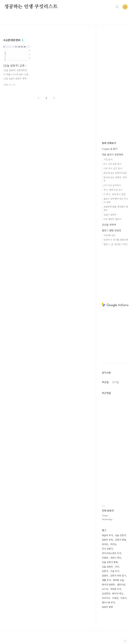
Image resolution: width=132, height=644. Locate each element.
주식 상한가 (107, 549)
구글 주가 (115, 571)
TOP (125, 641)
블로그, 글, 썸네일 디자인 (115, 244)
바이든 (105, 544)
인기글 (116, 382)
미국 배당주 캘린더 (112, 219)
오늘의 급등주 (110, 215)
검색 (117, 7)
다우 (117, 567)
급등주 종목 (107, 607)
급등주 (105, 576)
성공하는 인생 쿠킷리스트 (31, 7)
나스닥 (105, 589)
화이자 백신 (118, 593)
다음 (54, 98)
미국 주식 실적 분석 (113, 168)
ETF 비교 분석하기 (112, 185)
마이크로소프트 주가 (112, 553)
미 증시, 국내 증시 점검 (114, 194)
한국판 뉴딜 (118, 580)
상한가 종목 (120, 540)
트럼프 (105, 558)
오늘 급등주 (107, 567)
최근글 (105, 382)
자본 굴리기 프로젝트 (113, 154)
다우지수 (106, 598)
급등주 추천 (107, 540)
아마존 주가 (116, 589)
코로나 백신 (116, 558)
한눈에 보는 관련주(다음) (115, 173)
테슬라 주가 (107, 535)
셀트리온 (121, 584)
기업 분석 (108, 159)
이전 (39, 98)
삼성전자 (106, 593)
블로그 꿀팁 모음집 (112, 230)
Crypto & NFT (110, 149)
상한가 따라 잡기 (118, 576)
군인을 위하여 (109, 225)
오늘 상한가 (120, 535)
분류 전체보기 (109, 143)
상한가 (105, 571)
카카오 (113, 544)
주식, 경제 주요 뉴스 (113, 190)
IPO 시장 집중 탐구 (112, 164)
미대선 (115, 598)
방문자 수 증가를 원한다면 (116, 240)
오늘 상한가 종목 (110, 562)
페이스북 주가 (108, 602)
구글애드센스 (110, 235)
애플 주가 (106, 580)
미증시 (124, 598)
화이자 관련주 (108, 584)
